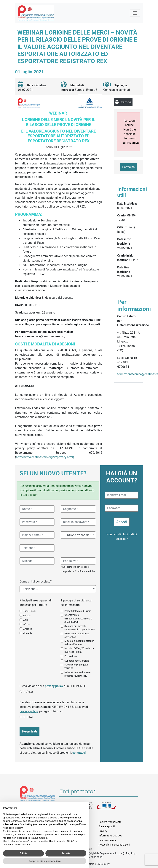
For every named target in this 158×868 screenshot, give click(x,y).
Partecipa (129, 167)
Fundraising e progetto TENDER (76, 666)
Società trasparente (110, 822)
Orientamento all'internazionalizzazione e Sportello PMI (78, 618)
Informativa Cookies (110, 836)
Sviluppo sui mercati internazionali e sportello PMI (80, 628)
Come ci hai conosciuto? (36, 581)
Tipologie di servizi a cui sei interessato (76, 603)
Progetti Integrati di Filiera (78, 611)
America (28, 629)
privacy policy (54, 686)
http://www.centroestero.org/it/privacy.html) (45, 457)
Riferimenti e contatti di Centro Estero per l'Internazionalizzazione (38, 794)
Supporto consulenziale (77, 661)
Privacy (103, 831)
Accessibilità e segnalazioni (114, 845)
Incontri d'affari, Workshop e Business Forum (79, 650)
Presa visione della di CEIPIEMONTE (53, 686)
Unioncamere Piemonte (111, 807)
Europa (27, 615)
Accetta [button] (66, 853)
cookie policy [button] (16, 828)
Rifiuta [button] (23, 853)
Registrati (29, 731)
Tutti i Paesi (29, 611)
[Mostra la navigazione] (135, 13)
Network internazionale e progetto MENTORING (77, 674)
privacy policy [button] (28, 818)
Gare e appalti (107, 826)
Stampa (123, 102)
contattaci (79, 753)
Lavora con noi (107, 840)
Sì (24, 692)
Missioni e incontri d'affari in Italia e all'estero (79, 643)
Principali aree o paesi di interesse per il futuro (36, 603)
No (31, 692)
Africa (26, 624)
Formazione (71, 656)
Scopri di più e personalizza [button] (45, 861)
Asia (26, 620)
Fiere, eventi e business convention (77, 635)
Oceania (28, 633)
